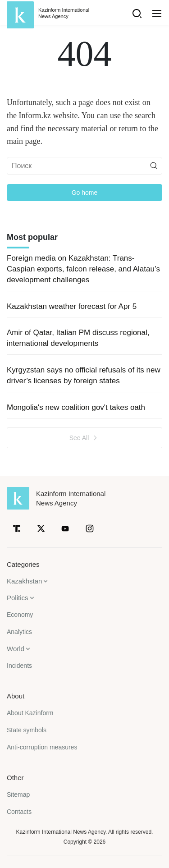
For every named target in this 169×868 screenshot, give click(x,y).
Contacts (19, 812)
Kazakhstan (24, 581)
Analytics (19, 632)
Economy (20, 615)
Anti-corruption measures (42, 747)
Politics (18, 598)
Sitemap (18, 795)
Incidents (19, 666)
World (16, 649)
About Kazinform (30, 713)
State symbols (27, 730)
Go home (85, 193)
